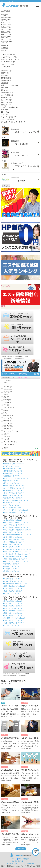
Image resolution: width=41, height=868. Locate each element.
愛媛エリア (6, 37)
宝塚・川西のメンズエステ (13, 616)
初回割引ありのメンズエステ (14, 464)
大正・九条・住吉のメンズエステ (15, 552)
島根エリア (6, 27)
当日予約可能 (7, 100)
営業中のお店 (8, 389)
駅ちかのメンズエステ (12, 483)
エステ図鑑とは (24, 859)
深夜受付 (5, 73)
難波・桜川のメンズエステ (13, 537)
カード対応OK (7, 95)
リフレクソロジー (8, 62)
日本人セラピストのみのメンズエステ (17, 478)
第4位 (4, 161)
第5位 (4, 174)
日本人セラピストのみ (10, 85)
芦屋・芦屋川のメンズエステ (14, 611)
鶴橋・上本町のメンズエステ (14, 544)
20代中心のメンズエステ (13, 505)
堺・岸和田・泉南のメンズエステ (15, 557)
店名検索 (5, 448)
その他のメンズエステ (12, 569)
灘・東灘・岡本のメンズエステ (15, 618)
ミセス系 (5, 115)
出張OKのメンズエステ (12, 503)
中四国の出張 (7, 17)
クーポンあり (8, 387)
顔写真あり (6, 105)
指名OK (5, 88)
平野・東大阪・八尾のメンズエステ (16, 561)
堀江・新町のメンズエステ (13, 532)
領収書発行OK (7, 93)
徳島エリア (6, 32)
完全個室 (5, 83)
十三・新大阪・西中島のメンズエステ (17, 554)
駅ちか (4, 90)
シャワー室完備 (7, 119)
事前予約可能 (7, 102)
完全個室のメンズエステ (12, 476)
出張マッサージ (7, 64)
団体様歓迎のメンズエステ (13, 473)
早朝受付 (5, 75)
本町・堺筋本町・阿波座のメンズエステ (18, 530)
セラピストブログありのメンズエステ (17, 500)
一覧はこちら (21, 686)
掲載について (19, 864)
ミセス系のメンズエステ (12, 508)
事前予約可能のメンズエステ (14, 495)
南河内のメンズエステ (12, 566)
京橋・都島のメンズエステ (13, 547)
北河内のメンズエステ (12, 564)
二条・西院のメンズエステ (13, 589)
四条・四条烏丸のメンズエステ (15, 586)
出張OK (5, 110)
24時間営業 (6, 78)
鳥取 (26, 377)
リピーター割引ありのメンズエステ (16, 510)
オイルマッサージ (9, 54)
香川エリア (6, 34)
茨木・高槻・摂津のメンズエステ (15, 559)
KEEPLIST (36, 852)
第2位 (4, 138)
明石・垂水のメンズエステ (13, 620)
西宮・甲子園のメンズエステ (14, 608)
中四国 (5, 15)
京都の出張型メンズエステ (13, 579)
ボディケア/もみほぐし (10, 59)
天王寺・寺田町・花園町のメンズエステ (18, 549)
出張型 (5, 48)
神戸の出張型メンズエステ (13, 601)
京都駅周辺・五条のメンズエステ (15, 584)
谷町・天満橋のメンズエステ (14, 542)
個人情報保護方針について (21, 861)
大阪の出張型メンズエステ (13, 520)
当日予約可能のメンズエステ (14, 493)
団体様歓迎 (6, 80)
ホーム (14, 859)
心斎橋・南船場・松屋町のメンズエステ (18, 535)
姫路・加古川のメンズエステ (14, 623)
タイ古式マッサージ (9, 57)
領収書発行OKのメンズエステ (14, 486)
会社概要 (10, 864)
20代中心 (5, 112)
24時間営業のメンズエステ (13, 471)
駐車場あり (6, 97)
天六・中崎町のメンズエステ (14, 525)
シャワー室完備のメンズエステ (15, 512)
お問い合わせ (30, 864)
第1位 (4, 126)
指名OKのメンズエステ (12, 481)
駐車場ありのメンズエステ (13, 491)
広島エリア (6, 22)
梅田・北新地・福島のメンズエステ (16, 522)
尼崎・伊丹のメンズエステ (13, 613)
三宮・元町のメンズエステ (13, 603)
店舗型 (5, 46)
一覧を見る (6, 186)
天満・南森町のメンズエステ (14, 539)
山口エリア (6, 30)
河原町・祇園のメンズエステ (14, 581)
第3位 (4, 149)
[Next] (38, 366)
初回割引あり (7, 71)
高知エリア (6, 39)
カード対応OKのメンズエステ (14, 488)
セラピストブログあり (10, 107)
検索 (36, 448)
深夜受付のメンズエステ (12, 466)
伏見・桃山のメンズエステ (13, 591)
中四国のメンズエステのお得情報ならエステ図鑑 (23, 866)
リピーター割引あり (9, 117)
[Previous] (3, 366)
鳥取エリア (6, 25)
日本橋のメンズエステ (12, 571)
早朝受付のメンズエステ (12, 469)
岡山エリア (6, 20)
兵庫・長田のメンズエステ (13, 606)
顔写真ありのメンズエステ (13, 498)
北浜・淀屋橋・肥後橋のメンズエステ (17, 527)
